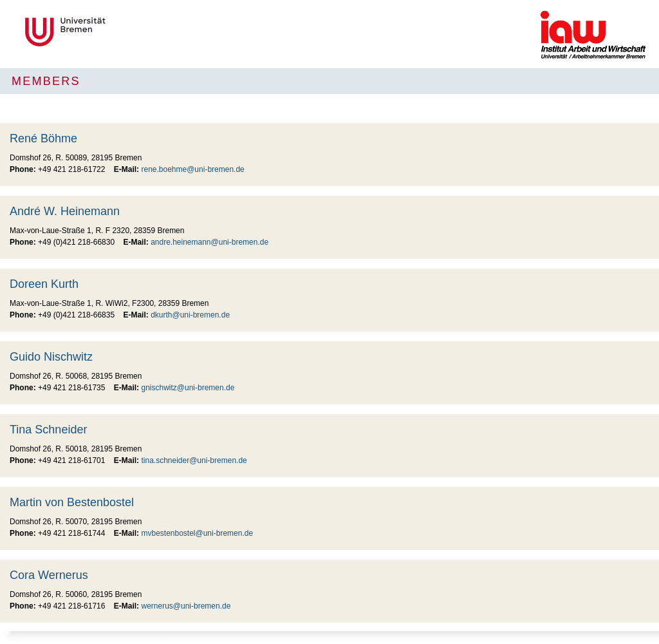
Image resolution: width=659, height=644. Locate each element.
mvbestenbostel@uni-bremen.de (197, 533)
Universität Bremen (108, 32)
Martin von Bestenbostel (72, 502)
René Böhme (43, 138)
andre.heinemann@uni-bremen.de (209, 242)
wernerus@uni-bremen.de (186, 606)
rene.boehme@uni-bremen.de (192, 169)
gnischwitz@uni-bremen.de (188, 388)
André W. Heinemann (65, 211)
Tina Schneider (48, 430)
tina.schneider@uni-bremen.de (194, 460)
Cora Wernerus (49, 575)
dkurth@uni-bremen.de (190, 315)
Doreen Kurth (44, 284)
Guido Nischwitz (51, 357)
